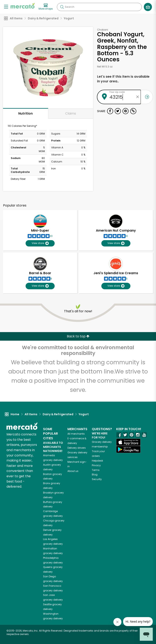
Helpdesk (97, 461)
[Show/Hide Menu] (6, 6)
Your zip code (117, 92)
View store (40, 243)
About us (73, 471)
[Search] (99, 7)
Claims (71, 113)
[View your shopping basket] (148, 7)
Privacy (96, 465)
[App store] (128, 442)
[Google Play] (128, 449)
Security (97, 479)
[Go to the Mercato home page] (23, 6)
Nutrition (25, 113)
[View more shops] (46, 7)
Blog (95, 474)
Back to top (78, 336)
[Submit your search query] (62, 7)
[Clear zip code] (138, 97)
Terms (96, 470)
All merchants (76, 434)
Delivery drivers (77, 448)
